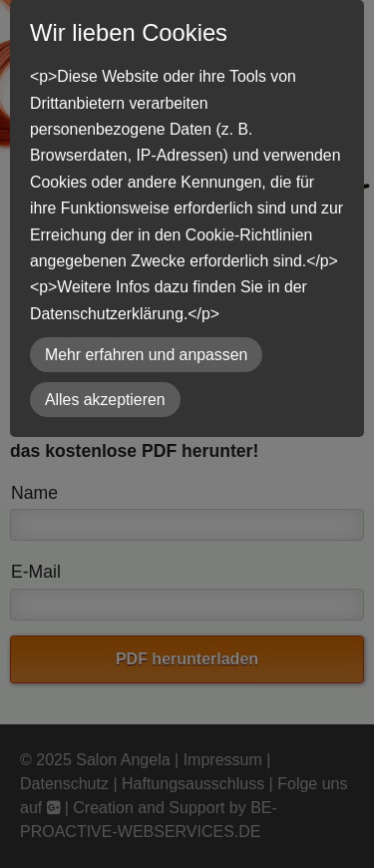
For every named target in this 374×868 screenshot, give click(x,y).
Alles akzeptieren (105, 400)
